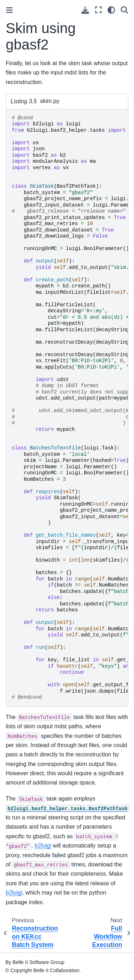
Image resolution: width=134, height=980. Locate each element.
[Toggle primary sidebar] (9, 10)
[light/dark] (111, 10)
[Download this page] (85, 10)
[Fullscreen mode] (98, 10)
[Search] (125, 10)
